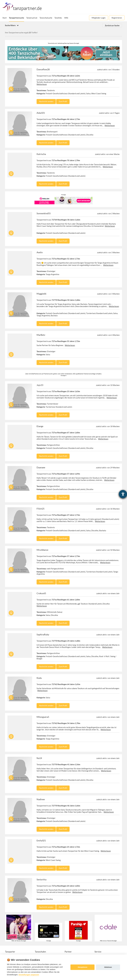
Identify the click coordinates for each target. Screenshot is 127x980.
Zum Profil (63, 101)
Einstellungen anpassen (29, 975)
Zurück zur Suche (112, 25)
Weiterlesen (42, 84)
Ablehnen (108, 967)
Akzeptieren (82, 967)
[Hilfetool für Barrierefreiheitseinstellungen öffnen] (123, 494)
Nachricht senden (46, 101)
